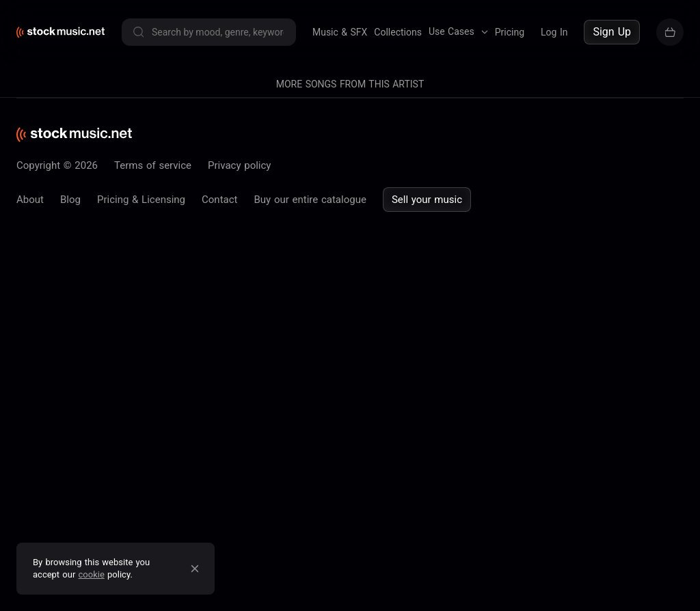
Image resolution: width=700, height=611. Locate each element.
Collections (398, 32)
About (30, 200)
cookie (92, 574)
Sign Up (612, 32)
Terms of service (153, 165)
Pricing (510, 32)
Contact (219, 200)
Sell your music (427, 200)
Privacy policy (239, 165)
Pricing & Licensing (141, 200)
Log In (554, 32)
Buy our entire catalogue (310, 200)
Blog (70, 200)
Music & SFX (340, 32)
